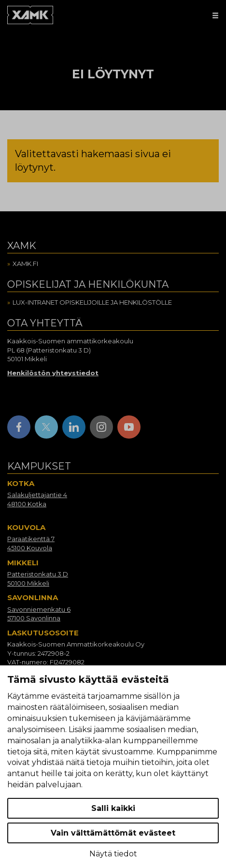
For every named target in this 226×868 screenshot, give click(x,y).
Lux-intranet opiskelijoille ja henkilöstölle (92, 302)
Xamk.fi (25, 264)
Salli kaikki (113, 808)
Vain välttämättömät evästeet (113, 833)
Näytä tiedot (113, 854)
